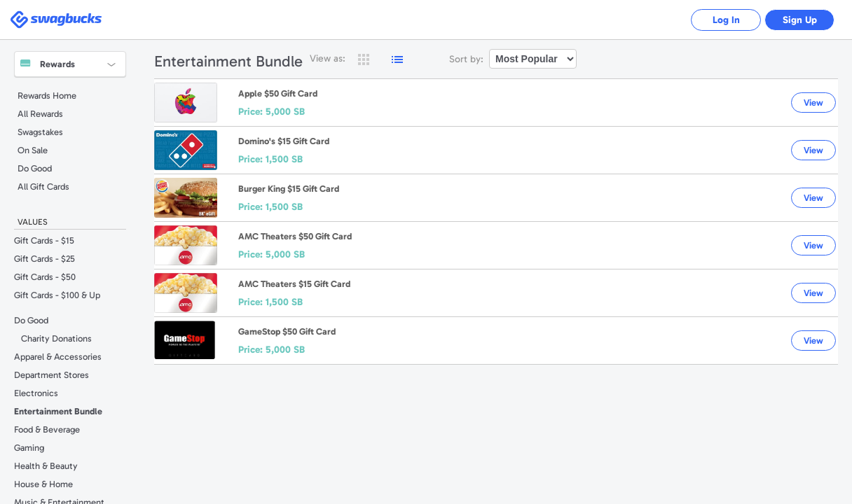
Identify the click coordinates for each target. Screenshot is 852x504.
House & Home (43, 484)
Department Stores (51, 375)
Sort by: (466, 59)
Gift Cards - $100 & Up (57, 295)
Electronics (36, 393)
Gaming (29, 448)
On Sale (33, 150)
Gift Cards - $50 (45, 277)
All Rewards (40, 114)
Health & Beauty (46, 466)
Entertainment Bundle (58, 411)
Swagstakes (40, 132)
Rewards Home (47, 96)
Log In (726, 20)
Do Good (35, 168)
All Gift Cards (43, 187)
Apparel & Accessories (58, 357)
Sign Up (800, 20)
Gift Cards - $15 (44, 240)
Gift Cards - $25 (44, 259)
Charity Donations (56, 338)
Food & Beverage (47, 429)
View (813, 103)
